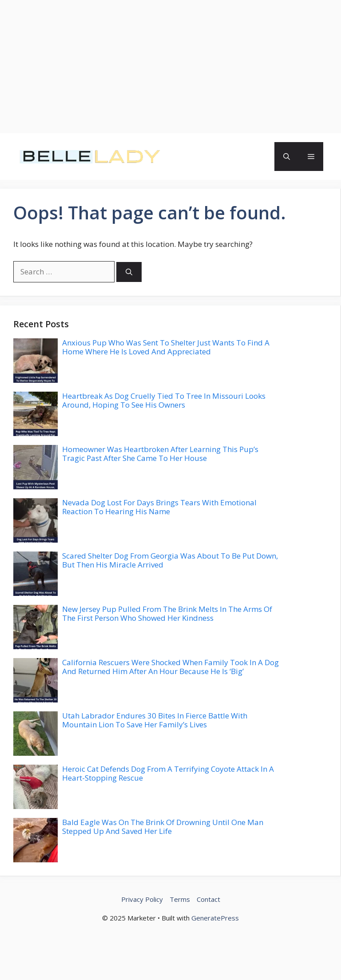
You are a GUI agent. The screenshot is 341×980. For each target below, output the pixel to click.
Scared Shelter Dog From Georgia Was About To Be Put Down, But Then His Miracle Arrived (170, 560)
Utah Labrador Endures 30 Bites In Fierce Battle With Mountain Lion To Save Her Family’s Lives (155, 720)
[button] (287, 157)
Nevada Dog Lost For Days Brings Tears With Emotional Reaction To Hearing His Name (159, 507)
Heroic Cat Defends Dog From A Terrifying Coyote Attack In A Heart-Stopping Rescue (168, 773)
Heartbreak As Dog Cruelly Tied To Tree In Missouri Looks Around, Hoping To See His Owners (164, 400)
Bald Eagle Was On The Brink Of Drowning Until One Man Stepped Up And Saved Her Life (163, 827)
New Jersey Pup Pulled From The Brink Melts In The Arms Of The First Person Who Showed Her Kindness (167, 613)
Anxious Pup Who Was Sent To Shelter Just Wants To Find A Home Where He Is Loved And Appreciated (166, 347)
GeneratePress (215, 918)
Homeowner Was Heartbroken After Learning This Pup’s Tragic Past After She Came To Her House (160, 454)
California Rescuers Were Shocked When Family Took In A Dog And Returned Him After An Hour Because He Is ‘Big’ (170, 667)
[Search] (129, 272)
